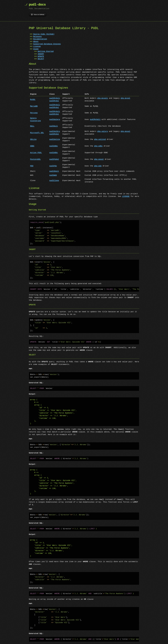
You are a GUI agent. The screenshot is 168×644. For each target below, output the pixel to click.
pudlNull (54, 126)
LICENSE (126, 196)
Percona (34, 113)
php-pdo (98, 166)
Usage (36, 49)
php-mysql (125, 98)
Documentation (40, 39)
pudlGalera (55, 120)
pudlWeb (53, 175)
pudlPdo (53, 166)
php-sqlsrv (103, 131)
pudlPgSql (54, 159)
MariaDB (34, 106)
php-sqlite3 (100, 139)
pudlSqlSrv (55, 131)
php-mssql (125, 131)
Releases (37, 37)
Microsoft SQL (37, 133)
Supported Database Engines (47, 44)
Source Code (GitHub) (44, 34)
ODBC (32, 146)
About (36, 42)
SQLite (33, 139)
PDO (32, 166)
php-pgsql (99, 159)
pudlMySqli (55, 98)
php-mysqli (103, 98)
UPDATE (41, 56)
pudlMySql (54, 101)
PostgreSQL (35, 159)
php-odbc (98, 146)
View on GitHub (38, 14)
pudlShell (54, 171)
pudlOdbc (54, 146)
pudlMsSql (54, 134)
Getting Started (46, 51)
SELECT (41, 59)
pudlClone (54, 181)
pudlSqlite (55, 139)
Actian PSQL (36, 153)
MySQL (33, 100)
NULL (32, 126)
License (37, 46)
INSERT (41, 54)
